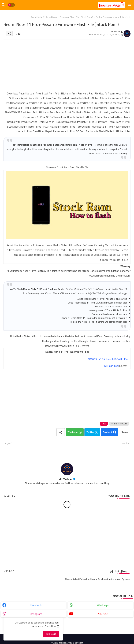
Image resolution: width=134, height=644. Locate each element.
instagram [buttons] (36, 613)
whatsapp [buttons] (103, 604)
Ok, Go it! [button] (51, 634)
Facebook (107, 431)
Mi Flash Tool (111, 365)
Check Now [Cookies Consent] (50, 626)
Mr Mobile (65, 478)
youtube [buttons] (103, 613)
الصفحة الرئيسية (123, 17)
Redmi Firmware (104, 17)
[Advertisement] (67, 67)
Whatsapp (73, 431)
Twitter (90, 431)
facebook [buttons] (36, 604)
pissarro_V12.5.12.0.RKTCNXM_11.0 (108, 358)
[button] (11, 5)
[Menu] (129, 5)
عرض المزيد (10, 495)
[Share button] (61, 432)
